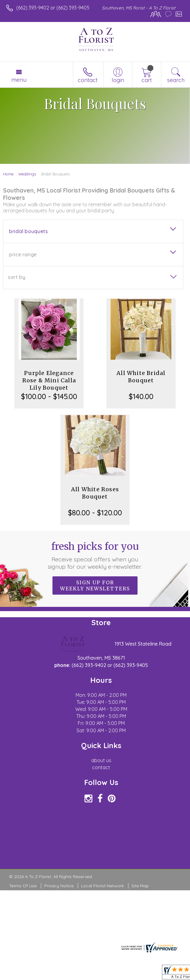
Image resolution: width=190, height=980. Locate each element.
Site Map (140, 886)
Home (8, 174)
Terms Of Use (23, 886)
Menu (19, 80)
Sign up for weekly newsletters (95, 585)
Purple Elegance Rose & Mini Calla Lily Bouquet (49, 380)
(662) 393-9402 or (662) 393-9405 (53, 8)
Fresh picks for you (95, 555)
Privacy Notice (59, 886)
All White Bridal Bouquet (141, 377)
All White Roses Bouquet (95, 493)
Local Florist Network (102, 886)
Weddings (27, 174)
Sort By (17, 277)
